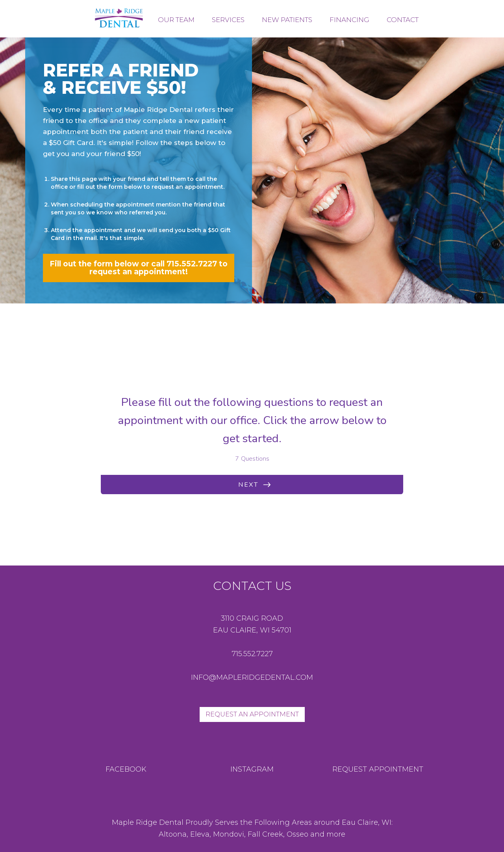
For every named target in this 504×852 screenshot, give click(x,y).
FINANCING (349, 20)
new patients (287, 20)
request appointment (378, 769)
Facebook (126, 769)
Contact (403, 20)
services (228, 20)
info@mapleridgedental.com (252, 677)
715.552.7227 (252, 654)
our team (176, 20)
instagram (252, 769)
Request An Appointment (252, 714)
